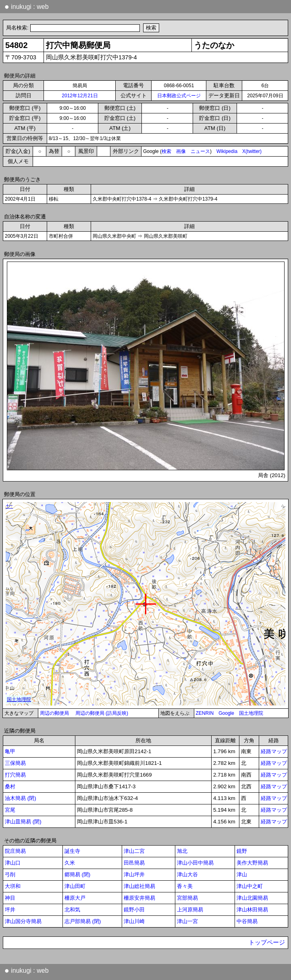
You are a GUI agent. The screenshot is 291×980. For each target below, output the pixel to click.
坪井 (10, 910)
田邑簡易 (134, 863)
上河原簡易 (190, 910)
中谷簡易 (247, 921)
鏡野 (242, 851)
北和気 (72, 910)
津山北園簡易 (252, 898)
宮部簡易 (187, 898)
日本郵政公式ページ (179, 96)
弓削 (10, 874)
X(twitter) (252, 151)
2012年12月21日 (80, 96)
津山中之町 (250, 886)
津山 (242, 874)
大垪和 (13, 886)
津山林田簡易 (252, 910)
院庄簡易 (15, 851)
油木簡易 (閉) (21, 798)
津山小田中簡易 (195, 863)
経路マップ (274, 751)
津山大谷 (187, 874)
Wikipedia (227, 151)
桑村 (10, 786)
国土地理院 (251, 713)
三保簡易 (15, 763)
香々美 (185, 886)
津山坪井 (134, 874)
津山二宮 (134, 851)
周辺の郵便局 (54, 713)
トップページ (267, 942)
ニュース (200, 151)
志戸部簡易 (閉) (83, 921)
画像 (181, 151)
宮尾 (10, 810)
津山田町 (75, 886)
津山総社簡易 (139, 886)
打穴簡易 (15, 775)
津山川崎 (134, 921)
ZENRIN (205, 713)
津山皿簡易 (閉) (23, 822)
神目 (10, 898)
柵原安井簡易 (139, 898)
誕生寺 (72, 851)
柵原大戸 (75, 898)
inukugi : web (27, 6)
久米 (70, 863)
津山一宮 (187, 921)
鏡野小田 (134, 910)
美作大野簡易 (252, 863)
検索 (166, 151)
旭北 (182, 851)
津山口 (13, 863)
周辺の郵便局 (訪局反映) (102, 713)
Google (226, 713)
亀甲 (10, 751)
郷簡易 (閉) (78, 874)
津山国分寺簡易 (23, 921)
